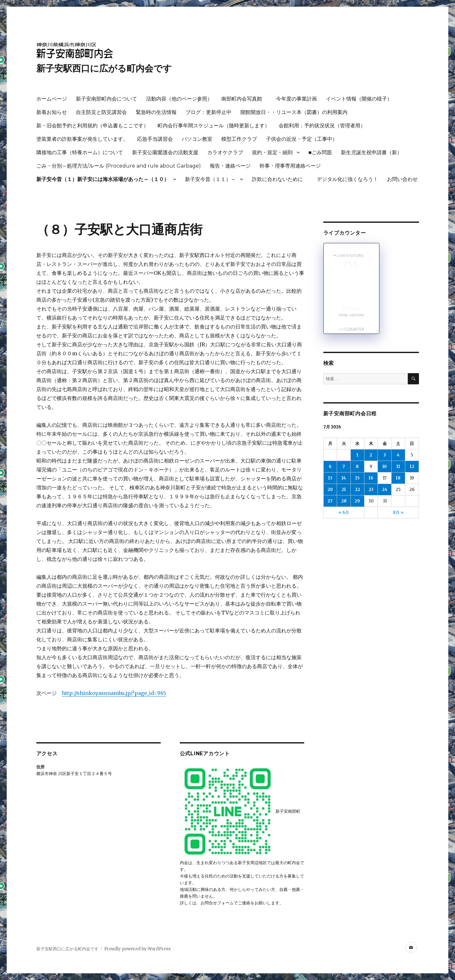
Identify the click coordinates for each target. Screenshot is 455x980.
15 (357, 478)
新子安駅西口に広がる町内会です (104, 68)
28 (344, 501)
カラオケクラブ (225, 152)
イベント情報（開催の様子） (359, 99)
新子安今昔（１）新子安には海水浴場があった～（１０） (103, 179)
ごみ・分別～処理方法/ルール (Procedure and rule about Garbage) (119, 166)
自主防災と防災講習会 (101, 112)
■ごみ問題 (320, 152)
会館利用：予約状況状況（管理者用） (322, 126)
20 (330, 490)
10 (385, 467)
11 (398, 467)
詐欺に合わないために (280, 179)
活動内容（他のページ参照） (179, 99)
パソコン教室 (197, 139)
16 (371, 478)
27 (330, 501)
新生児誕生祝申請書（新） (371, 152)
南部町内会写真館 (244, 99)
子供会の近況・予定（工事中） (302, 139)
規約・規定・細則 (272, 152)
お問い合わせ (402, 179)
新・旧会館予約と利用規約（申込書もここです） (92, 126)
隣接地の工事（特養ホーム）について (80, 152)
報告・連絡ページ (230, 166)
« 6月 (344, 513)
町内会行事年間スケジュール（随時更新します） (214, 126)
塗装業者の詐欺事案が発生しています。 (82, 139)
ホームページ (52, 99)
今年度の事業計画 (297, 99)
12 (412, 467)
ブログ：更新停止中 (209, 112)
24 (385, 490)
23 (371, 490)
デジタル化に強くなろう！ (348, 179)
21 (344, 490)
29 (357, 501)
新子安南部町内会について (106, 99)
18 (398, 478)
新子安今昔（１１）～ (210, 179)
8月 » (398, 513)
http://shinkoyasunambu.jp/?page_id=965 (114, 693)
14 (344, 478)
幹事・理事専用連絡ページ (290, 166)
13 (330, 478)
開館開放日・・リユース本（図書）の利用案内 (294, 112)
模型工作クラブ (239, 139)
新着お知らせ (52, 112)
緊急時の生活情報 (156, 112)
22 (357, 490)
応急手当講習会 (155, 139)
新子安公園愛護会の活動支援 (165, 152)
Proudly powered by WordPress (137, 949)
